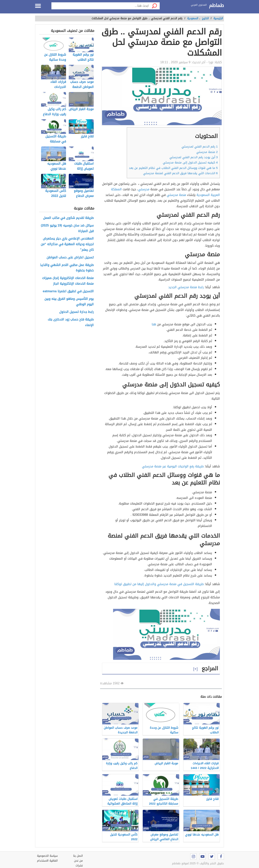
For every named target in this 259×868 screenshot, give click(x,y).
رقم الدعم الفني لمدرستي (200, 147)
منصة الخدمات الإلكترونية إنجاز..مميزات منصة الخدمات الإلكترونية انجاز (68, 281)
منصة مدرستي (207, 152)
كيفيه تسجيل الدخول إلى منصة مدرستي (190, 162)
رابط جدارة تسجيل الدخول (76, 312)
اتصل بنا (78, 856)
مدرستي (144, 189)
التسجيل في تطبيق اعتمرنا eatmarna (68, 291)
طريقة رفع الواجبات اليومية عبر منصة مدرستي (173, 466)
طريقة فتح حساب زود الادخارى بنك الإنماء (71, 322)
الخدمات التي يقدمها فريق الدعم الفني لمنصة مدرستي (180, 173)
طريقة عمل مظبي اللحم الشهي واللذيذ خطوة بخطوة (67, 268)
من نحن (78, 861)
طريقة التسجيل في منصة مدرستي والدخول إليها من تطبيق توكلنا (159, 584)
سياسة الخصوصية (47, 856)
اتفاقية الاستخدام (47, 861)
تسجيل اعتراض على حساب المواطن (70, 258)
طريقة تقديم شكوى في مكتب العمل (68, 218)
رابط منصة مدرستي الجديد (186, 287)
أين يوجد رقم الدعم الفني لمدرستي (194, 157)
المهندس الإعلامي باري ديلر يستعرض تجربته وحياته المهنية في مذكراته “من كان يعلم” (67, 244)
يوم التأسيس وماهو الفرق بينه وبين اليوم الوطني (69, 302)
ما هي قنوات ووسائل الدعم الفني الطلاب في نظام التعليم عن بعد (173, 168)
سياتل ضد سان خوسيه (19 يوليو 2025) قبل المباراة (67, 228)
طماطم (216, 6)
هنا (154, 324)
